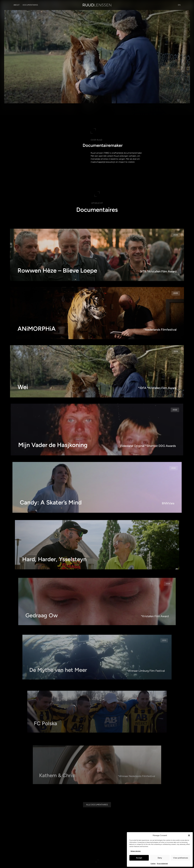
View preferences (181, 858)
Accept (139, 858)
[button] (189, 835)
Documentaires (30, 5)
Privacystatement (162, 864)
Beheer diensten (136, 851)
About (17, 5)
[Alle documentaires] (97, 805)
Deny (160, 858)
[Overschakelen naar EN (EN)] (179, 5)
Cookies (153, 864)
